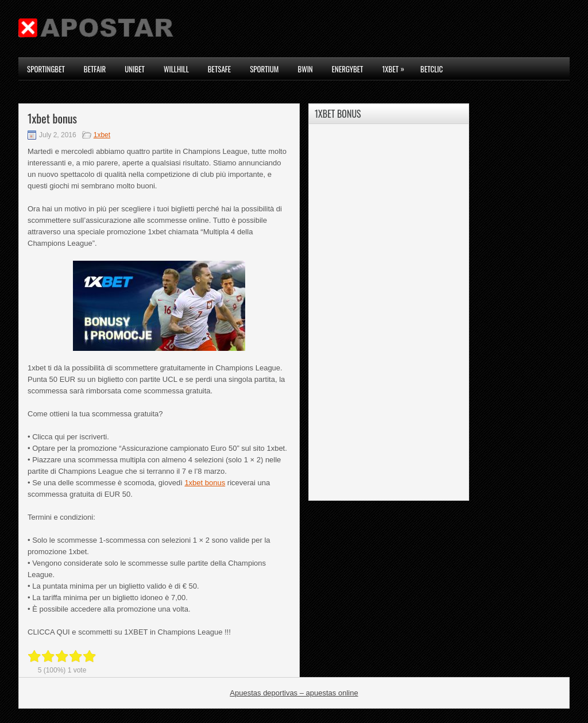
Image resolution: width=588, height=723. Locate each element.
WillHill (176, 69)
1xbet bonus (205, 483)
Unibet (135, 69)
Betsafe (219, 69)
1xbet (396, 66)
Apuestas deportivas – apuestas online (294, 693)
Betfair (95, 69)
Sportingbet (46, 69)
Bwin (305, 69)
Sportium (264, 69)
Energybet (348, 69)
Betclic (432, 69)
